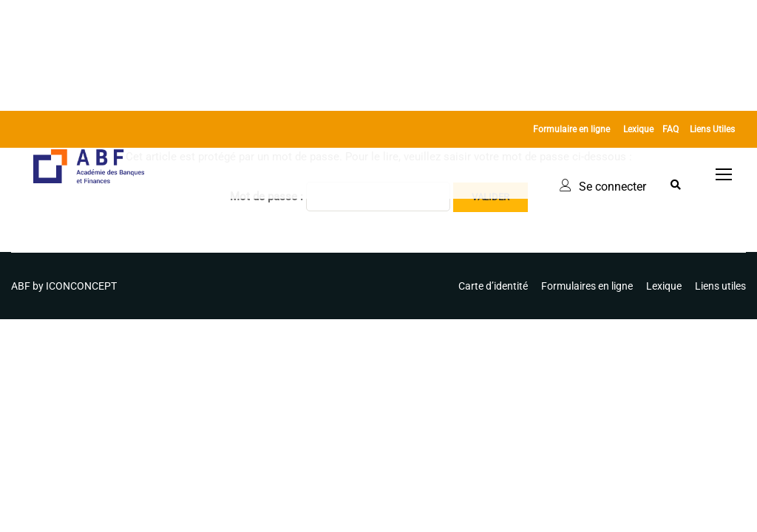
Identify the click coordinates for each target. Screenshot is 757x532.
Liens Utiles (712, 129)
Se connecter (612, 187)
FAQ (671, 129)
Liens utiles (720, 286)
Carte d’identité (493, 286)
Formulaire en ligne (571, 129)
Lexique (638, 129)
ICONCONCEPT (81, 286)
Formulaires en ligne (587, 286)
